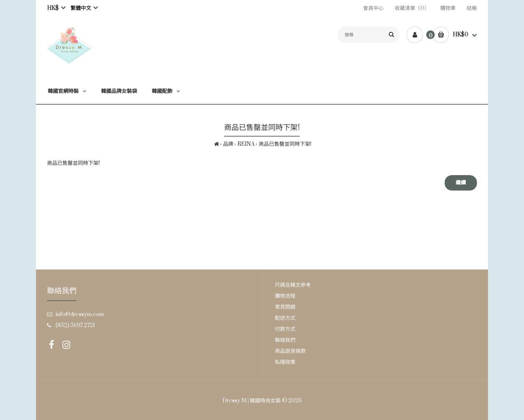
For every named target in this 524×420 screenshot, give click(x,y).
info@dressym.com (80, 314)
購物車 (448, 8)
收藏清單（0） (412, 8)
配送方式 (285, 318)
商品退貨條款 (290, 351)
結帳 (472, 8)
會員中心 (373, 8)
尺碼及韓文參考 (293, 285)
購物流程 (285, 296)
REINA (246, 144)
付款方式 (285, 329)
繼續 (461, 183)
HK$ (53, 8)
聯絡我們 (285, 340)
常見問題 (285, 307)
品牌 (228, 144)
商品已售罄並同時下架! (285, 144)
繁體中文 (81, 8)
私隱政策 (285, 362)
